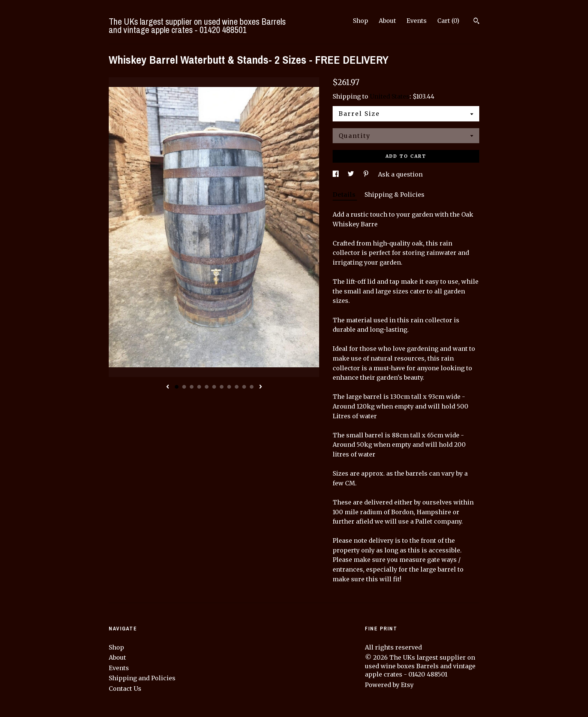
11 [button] (252, 387)
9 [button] (237, 387)
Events (417, 21)
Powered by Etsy (389, 685)
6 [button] (214, 387)
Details (345, 195)
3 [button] (192, 387)
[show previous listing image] (168, 387)
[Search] (476, 22)
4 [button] (199, 387)
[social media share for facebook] (336, 174)
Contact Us (125, 689)
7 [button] (222, 387)
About (387, 21)
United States (390, 96)
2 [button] (184, 387)
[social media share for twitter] (352, 174)
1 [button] (177, 387)
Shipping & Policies (394, 195)
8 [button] (229, 387)
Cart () (448, 21)
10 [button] (244, 387)
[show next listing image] (261, 387)
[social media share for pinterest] (367, 174)
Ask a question (400, 174)
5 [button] (207, 387)
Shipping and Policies (142, 678)
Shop (361, 21)
